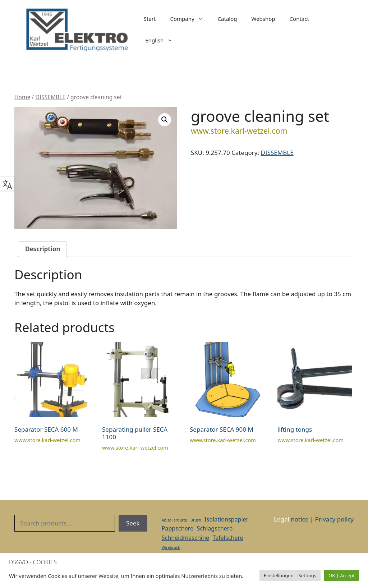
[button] (165, 120)
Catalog (227, 19)
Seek (133, 523)
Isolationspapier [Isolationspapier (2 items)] (226, 519)
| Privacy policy (332, 519)
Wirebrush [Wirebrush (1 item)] (171, 547)
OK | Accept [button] (342, 575)
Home (22, 97)
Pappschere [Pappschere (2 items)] (178, 528)
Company (190, 19)
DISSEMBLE (50, 97)
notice (300, 519)
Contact (299, 19)
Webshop (263, 19)
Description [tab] (43, 249)
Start (150, 19)
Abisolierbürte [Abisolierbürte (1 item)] (174, 520)
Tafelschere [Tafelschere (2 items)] (228, 538)
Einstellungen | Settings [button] (290, 575)
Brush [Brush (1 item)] (196, 520)
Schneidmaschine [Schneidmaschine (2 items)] (185, 538)
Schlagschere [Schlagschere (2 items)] (215, 528)
